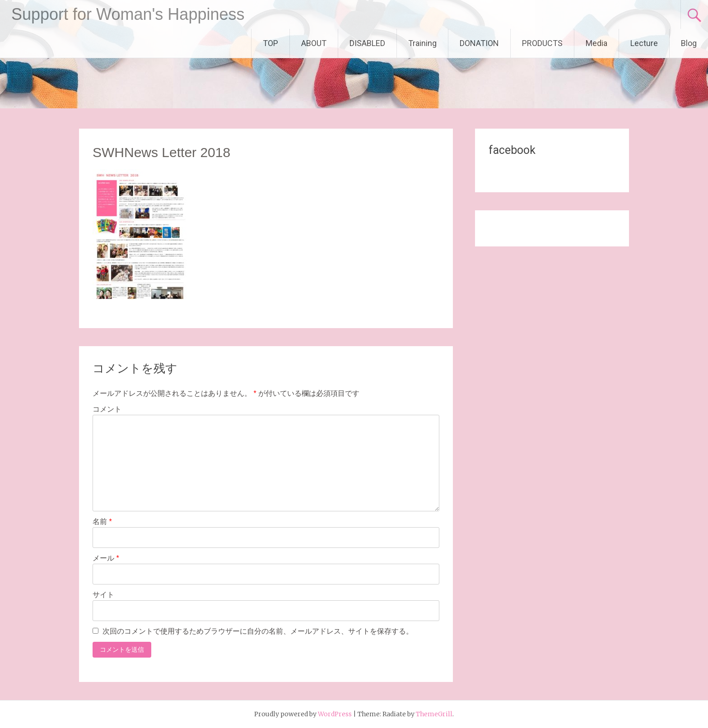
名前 (102, 522)
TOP (270, 43)
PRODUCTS (542, 43)
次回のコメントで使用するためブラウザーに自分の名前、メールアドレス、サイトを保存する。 (258, 631)
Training (422, 43)
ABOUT (314, 43)
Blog (689, 43)
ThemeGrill (434, 714)
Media (596, 43)
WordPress (335, 714)
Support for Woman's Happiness (128, 14)
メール (106, 558)
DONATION (479, 43)
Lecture (644, 43)
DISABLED (367, 43)
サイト (103, 595)
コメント (107, 409)
